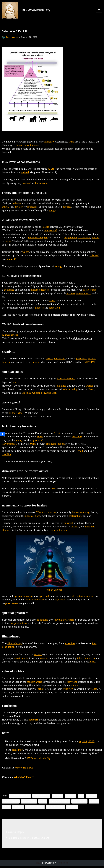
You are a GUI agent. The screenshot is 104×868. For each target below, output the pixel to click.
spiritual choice (35, 809)
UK (54, 490)
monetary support (60, 804)
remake (44, 660)
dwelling (7, 456)
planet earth (80, 804)
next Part (18, 752)
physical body (33, 517)
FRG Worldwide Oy (39, 761)
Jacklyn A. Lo (12, 37)
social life (12, 260)
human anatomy (81, 514)
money (19, 441)
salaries (17, 203)
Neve (39, 865)
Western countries (46, 514)
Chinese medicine (35, 601)
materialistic (76, 517)
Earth (52, 301)
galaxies (62, 387)
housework (41, 183)
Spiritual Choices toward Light (39, 394)
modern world (35, 684)
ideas (92, 664)
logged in (24, 840)
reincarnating (70, 390)
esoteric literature (59, 532)
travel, (5, 207)
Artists (58, 434)
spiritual (69, 525)
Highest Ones (16, 414)
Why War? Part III (24, 780)
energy (52, 211)
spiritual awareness (64, 621)
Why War (72, 809)
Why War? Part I (24, 770)
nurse (8, 242)
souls (51, 169)
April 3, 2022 (87, 744)
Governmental (10, 445)
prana (19, 598)
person (36, 363)
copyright (72, 684)
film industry (15, 645)
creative (70, 645)
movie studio (21, 660)
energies (71, 798)
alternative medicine (83, 598)
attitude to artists (20, 798)
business (71, 294)
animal (25, 173)
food (81, 452)
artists (49, 359)
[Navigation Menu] (99, 10)
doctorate (9, 290)
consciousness (32, 145)
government (12, 605)
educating (42, 621)
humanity (49, 142)
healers (6, 363)
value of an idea (56, 809)
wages (26, 252)
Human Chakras (54, 592)
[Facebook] (3, 434)
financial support (56, 445)
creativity (77, 438)
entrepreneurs (83, 294)
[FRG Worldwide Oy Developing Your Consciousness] (26, 10)
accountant (84, 238)
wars (71, 142)
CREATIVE (89, 363)
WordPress (62, 865)
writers (92, 359)
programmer (70, 238)
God (81, 798)
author (75, 687)
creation (58, 798)
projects (38, 441)
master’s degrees (40, 290)
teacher (95, 238)
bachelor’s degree (38, 238)
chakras (75, 528)
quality (95, 804)
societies (34, 722)
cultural (94, 256)
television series (86, 660)
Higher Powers (11, 804)
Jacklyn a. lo (29, 804)
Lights (43, 804)
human (20, 145)
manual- (27, 183)
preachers (81, 359)
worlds (90, 387)
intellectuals (89, 290)
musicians (60, 359)
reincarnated (50, 231)
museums (32, 207)
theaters (19, 207)
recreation (55, 308)
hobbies (67, 207)
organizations (19, 625)
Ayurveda (60, 601)
